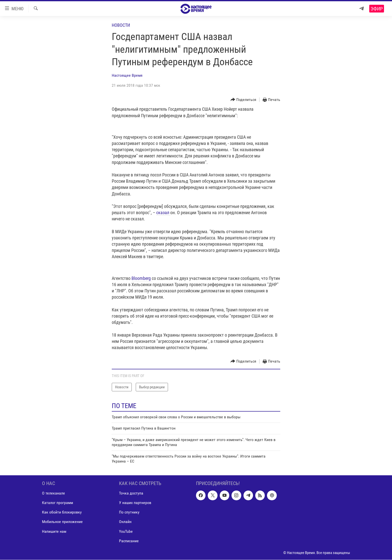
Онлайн (125, 522)
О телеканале (53, 493)
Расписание (129, 541)
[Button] (243, 100)
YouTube (126, 531)
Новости (121, 25)
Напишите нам (54, 531)
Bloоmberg (142, 278)
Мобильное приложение (62, 522)
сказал (163, 213)
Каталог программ (57, 503)
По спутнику (129, 512)
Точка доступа (131, 493)
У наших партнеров (135, 503)
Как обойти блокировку (62, 512)
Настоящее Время (127, 75)
